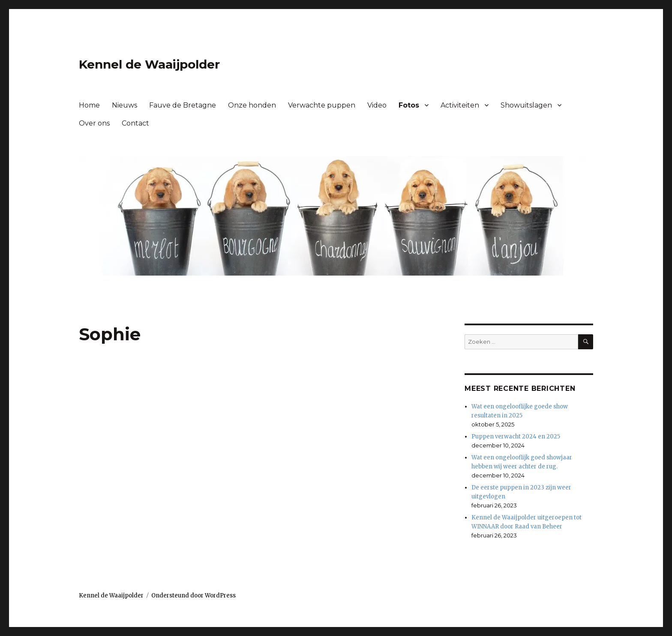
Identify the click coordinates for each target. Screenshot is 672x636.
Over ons (94, 123)
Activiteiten (460, 105)
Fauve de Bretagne (183, 105)
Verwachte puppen (322, 105)
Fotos (409, 105)
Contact (135, 123)
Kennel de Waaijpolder (149, 64)
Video (377, 105)
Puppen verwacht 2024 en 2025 (516, 436)
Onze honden (252, 105)
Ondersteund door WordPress (193, 595)
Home (89, 105)
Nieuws (124, 105)
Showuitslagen (526, 105)
